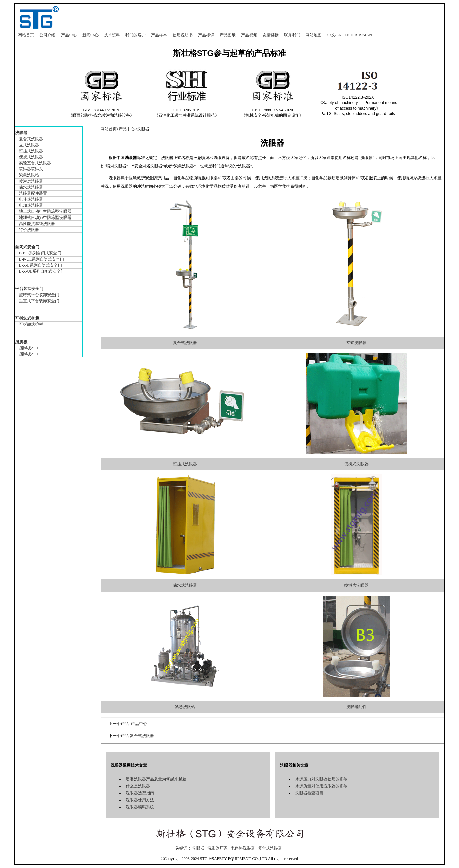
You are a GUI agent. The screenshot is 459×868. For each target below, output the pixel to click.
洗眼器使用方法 (140, 800)
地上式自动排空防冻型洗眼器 (45, 211)
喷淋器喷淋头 (31, 169)
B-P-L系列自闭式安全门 (40, 253)
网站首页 (26, 35)
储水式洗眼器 (31, 187)
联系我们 (292, 35)
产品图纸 (228, 35)
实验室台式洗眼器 (35, 163)
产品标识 (206, 35)
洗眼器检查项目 (309, 793)
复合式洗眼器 (31, 139)
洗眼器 (21, 133)
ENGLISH (345, 35)
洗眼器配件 (356, 707)
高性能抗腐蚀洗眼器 (37, 224)
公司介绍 (47, 35)
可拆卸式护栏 (27, 318)
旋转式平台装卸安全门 (39, 295)
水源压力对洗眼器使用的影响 (321, 779)
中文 (331, 35)
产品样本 (159, 35)
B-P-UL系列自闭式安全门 (42, 259)
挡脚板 (21, 342)
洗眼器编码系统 (140, 807)
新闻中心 (90, 35)
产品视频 (249, 35)
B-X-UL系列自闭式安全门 (42, 271)
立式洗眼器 (29, 145)
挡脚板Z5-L (29, 354)
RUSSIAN (363, 35)
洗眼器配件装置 (33, 193)
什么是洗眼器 (138, 786)
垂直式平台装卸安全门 (39, 301)
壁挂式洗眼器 (31, 151)
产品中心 (69, 35)
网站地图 (314, 35)
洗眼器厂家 (218, 848)
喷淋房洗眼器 (31, 181)
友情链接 (271, 35)
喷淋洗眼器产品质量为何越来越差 (156, 779)
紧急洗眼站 (29, 175)
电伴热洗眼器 (31, 199)
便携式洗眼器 (31, 157)
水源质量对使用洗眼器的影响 (321, 786)
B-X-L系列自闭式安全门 (40, 265)
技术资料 (112, 35)
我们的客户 (136, 35)
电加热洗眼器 (31, 205)
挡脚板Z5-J (29, 348)
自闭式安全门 (27, 247)
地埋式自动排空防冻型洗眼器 (45, 218)
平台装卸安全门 (29, 289)
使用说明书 (183, 35)
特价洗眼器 (29, 230)
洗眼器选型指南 (140, 793)
